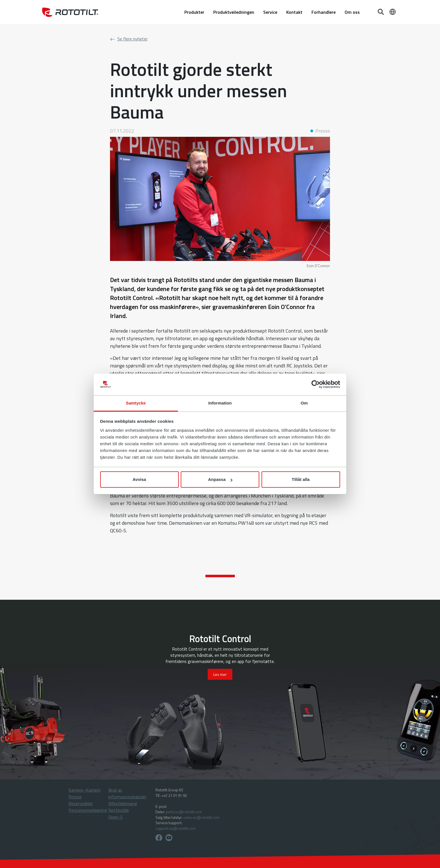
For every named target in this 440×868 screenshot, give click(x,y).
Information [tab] (220, 403)
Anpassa (220, 479)
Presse (75, 797)
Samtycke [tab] (136, 403)
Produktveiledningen (234, 12)
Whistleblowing (123, 803)
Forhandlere (324, 12)
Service (270, 12)
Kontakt (294, 12)
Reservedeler (81, 803)
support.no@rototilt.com (176, 828)
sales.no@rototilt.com (201, 817)
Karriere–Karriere (84, 790)
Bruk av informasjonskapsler (127, 793)
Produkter (194, 12)
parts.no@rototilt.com (184, 812)
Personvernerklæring (88, 810)
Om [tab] (304, 403)
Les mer (220, 674)
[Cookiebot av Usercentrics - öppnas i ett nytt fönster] (316, 385)
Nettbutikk (119, 810)
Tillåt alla (301, 479)
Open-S (115, 817)
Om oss (352, 12)
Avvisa (139, 479)
